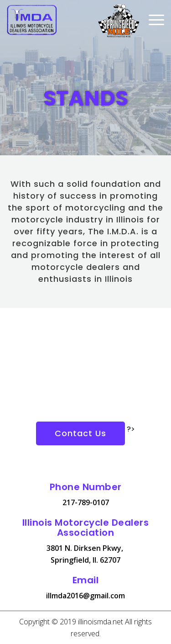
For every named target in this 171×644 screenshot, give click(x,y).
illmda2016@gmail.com (85, 596)
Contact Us (80, 433)
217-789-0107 (86, 502)
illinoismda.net (101, 622)
